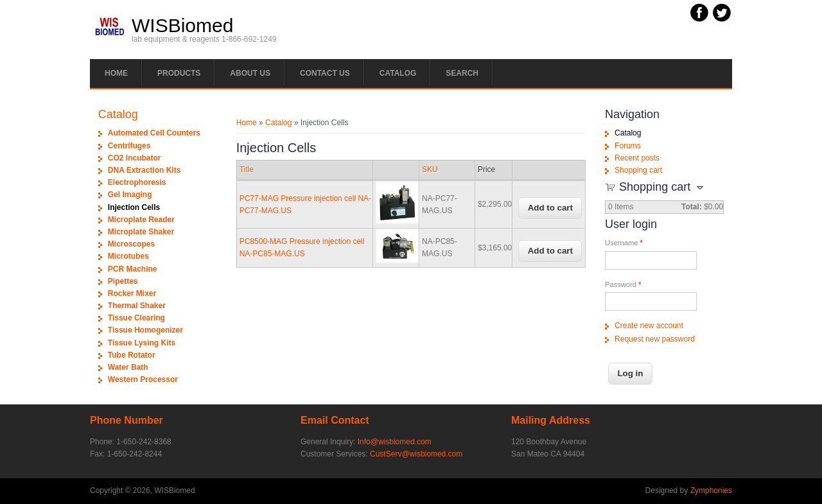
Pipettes (123, 281)
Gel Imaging (130, 195)
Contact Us (325, 73)
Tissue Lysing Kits (142, 343)
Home (116, 73)
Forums (628, 146)
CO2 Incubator (135, 158)
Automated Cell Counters (154, 133)
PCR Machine (133, 269)
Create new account (649, 326)
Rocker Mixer (132, 293)
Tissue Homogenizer (145, 330)
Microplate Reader (141, 220)
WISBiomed (182, 26)
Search (462, 73)
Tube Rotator (132, 355)
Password (623, 284)
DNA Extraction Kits (144, 170)
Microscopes (131, 244)
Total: (692, 207)
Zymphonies (711, 491)
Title (247, 169)
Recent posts (637, 158)
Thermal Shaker (137, 306)
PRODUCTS (179, 73)
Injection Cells (134, 207)
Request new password (655, 339)
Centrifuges (129, 146)
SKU (430, 169)
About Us (250, 73)
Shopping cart (638, 170)
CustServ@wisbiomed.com (416, 454)
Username (624, 243)
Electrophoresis (137, 182)
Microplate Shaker (141, 232)
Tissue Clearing (136, 318)
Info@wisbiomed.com (395, 442)
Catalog (398, 73)
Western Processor (143, 379)
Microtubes (128, 256)
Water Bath (128, 367)
